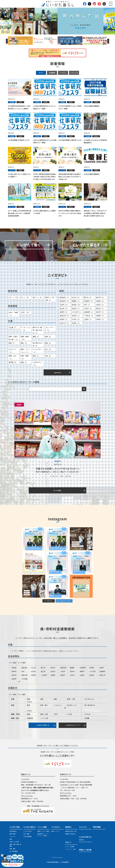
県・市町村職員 (14, 851)
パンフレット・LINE (70, 849)
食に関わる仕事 (54, 476)
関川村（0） (88, 297)
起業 (41, 699)
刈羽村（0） (76, 319)
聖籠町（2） (76, 301)
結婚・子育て (15, 714)
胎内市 (52, 668)
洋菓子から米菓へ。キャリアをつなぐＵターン (58, 469)
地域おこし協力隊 (14, 842)
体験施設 (29, 718)
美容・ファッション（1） (25, 351)
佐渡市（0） (76, 323)
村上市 (32, 668)
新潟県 (13, 668)
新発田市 (62, 668)
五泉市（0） (64, 305)
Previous (10, 21)
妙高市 (91, 675)
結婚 (27, 714)
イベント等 (43, 718)
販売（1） (36, 356)
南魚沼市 (23, 675)
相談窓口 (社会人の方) (71, 831)
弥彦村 (32, 671)
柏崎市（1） (64, 319)
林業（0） (48, 337)
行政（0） (48, 356)
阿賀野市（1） (89, 301)
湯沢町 (32, 675)
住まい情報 (26, 834)
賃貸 (27, 705)
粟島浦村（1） (65, 297)
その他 (28, 702)
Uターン (46, 476)
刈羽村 (71, 675)
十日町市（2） (89, 316)
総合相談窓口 (13, 831)
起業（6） (48, 343)
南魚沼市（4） (65, 316)
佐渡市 (13, 679)
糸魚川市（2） (65, 323)
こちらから (29, 796)
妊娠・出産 (43, 714)
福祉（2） (24, 343)
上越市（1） (88, 319)
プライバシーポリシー (58, 857)
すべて (41, 73)
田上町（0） (64, 308)
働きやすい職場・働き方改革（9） (37, 330)
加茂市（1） (76, 308)
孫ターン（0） (38, 297)
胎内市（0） (100, 297)
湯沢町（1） (76, 316)
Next (105, 21)
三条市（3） (88, 308)
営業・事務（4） (25, 357)
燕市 (22, 671)
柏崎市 (61, 675)
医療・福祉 (12, 849)
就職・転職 (68, 476)
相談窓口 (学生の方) (70, 834)
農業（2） (36, 337)
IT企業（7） (13, 327)
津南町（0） (100, 316)
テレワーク (12, 836)
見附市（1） (100, 308)
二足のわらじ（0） (37, 364)
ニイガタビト (56, 827)
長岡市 (81, 671)
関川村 (42, 668)
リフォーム (56, 705)
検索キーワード (55, 831)
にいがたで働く (15, 827)
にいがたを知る (28, 831)
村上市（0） (76, 297)
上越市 (81, 675)
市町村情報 (97, 827)
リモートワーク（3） (49, 329)
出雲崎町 (101, 671)
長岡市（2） (64, 312)
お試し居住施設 (28, 836)
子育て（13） (25, 312)
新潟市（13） (77, 305)
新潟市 (62, 476)
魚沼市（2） (100, 312)
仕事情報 (52, 73)
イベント (63, 73)
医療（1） (12, 343)
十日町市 (43, 675)
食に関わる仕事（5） (37, 344)
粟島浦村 (23, 668)
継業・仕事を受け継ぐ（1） (14, 338)
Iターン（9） (25, 297)
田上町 (42, 671)
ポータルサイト (89, 705)
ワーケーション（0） (25, 329)
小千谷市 (91, 671)
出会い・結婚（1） (13, 314)
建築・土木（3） (12, 357)
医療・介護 (70, 699)
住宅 (12, 705)
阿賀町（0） (100, 301)
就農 (54, 699)
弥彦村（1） (100, 305)
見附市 (71, 671)
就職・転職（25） (25, 338)
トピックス (74, 73)
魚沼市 (13, 675)
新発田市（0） (65, 301)
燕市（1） (87, 305)
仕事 (12, 699)
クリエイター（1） (37, 351)
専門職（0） (13, 362)
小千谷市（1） (77, 312)
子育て (55, 714)
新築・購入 (43, 705)
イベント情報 (42, 827)
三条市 (61, 671)
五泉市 (100, 668)
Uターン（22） (14, 297)
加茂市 (52, 671)
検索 (84, 389)
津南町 (52, 675)
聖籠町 (71, 668)
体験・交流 (14, 718)
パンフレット (88, 699)
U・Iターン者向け (17, 651)
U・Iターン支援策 (70, 847)
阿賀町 (91, 668)
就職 (27, 699)
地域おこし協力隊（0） (49, 299)
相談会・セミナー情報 (43, 831)
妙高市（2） (100, 319)
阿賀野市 (82, 668)
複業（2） (24, 362)
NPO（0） (48, 349)
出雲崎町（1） (89, 312)
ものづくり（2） (12, 351)
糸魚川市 (101, 675)
